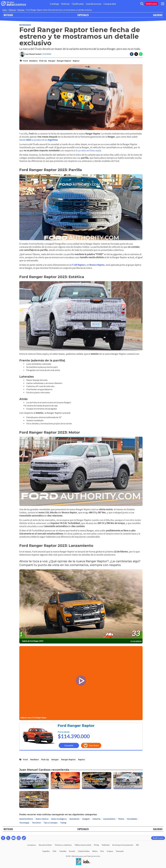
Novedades (25, 25)
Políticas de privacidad (83, 845)
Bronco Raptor (97, 265)
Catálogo (55, 4)
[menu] (163, 4)
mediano (33, 61)
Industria (96, 819)
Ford (25, 61)
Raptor (76, 61)
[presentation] (81, 604)
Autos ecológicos (59, 819)
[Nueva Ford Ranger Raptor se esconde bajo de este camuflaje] (128, 781)
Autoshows (74, 819)
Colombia (63, 851)
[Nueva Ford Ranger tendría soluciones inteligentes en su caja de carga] (97, 781)
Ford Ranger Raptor (76, 726)
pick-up (43, 61)
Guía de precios (94, 4)
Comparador (110, 4)
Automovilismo (26, 819)
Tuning (63, 823)
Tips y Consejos (50, 823)
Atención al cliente (45, 845)
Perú (102, 851)
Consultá (69, 745)
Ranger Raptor (64, 61)
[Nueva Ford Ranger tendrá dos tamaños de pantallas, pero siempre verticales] (34, 799)
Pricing (96, 845)
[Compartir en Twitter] (136, 54)
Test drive (36, 823)
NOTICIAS (8, 15)
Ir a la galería (136, 641)
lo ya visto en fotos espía (88, 150)
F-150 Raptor (78, 265)
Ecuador (72, 851)
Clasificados (78, 4)
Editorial (12, 10)
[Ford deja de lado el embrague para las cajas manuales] (65, 781)
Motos (121, 819)
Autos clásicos (42, 819)
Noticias (65, 4)
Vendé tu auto (151, 4)
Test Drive (91, 745)
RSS (137, 845)
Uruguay (110, 851)
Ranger (52, 61)
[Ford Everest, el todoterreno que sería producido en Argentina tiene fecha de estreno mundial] (34, 781)
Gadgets (86, 819)
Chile (54, 851)
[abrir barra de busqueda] (142, 4)
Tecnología (24, 823)
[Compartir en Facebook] (132, 54)
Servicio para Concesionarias (123, 845)
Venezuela (120, 851)
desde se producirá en (38, 140)
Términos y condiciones (63, 845)
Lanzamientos (109, 819)
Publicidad (106, 845)
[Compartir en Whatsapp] (141, 54)
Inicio (5, 10)
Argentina (46, 851)
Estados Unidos (84, 851)
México (95, 851)
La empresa (32, 845)
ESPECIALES (83, 15)
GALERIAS (158, 15)
